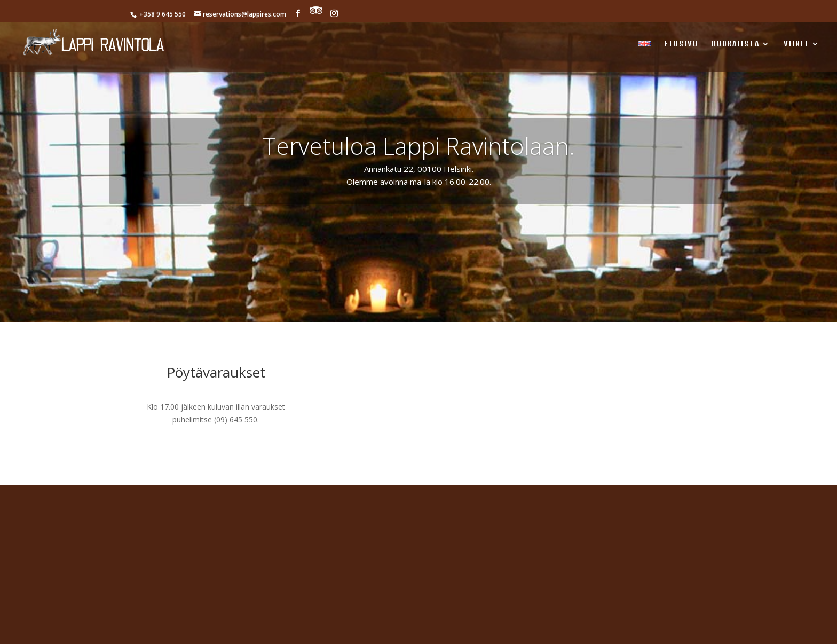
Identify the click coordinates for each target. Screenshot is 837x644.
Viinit (796, 44)
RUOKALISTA (736, 44)
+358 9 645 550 (162, 14)
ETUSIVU (681, 44)
